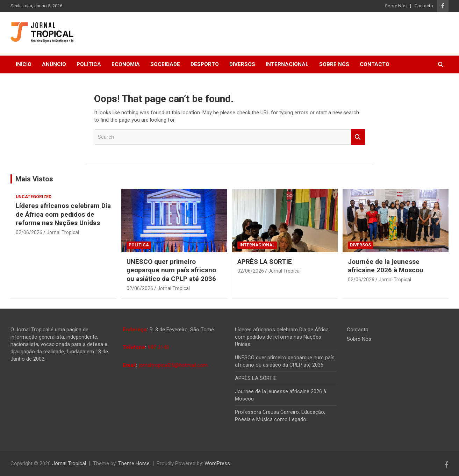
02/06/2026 (29, 232)
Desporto (205, 64)
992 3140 (158, 347)
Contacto (424, 6)
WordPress (217, 463)
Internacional (287, 64)
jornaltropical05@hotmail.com (173, 365)
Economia (126, 64)
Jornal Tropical (63, 232)
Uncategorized (34, 197)
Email (129, 365)
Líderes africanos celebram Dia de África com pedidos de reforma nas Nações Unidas (63, 214)
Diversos (242, 64)
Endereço (135, 330)
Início (24, 64)
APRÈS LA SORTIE (265, 262)
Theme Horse (134, 463)
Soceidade (165, 64)
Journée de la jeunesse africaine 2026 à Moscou (386, 266)
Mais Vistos (34, 179)
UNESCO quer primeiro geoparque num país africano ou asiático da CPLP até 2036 (171, 270)
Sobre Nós (396, 6)
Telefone (134, 347)
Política (89, 64)
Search (358, 137)
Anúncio (54, 64)
